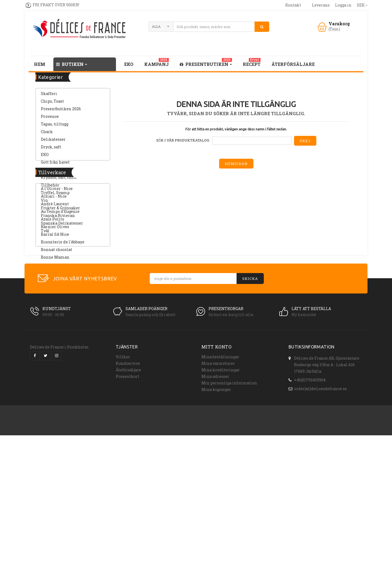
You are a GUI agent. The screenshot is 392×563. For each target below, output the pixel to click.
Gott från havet (55, 165)
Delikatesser (53, 142)
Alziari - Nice (54, 282)
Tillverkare (52, 256)
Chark (47, 134)
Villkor (123, 480)
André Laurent (55, 290)
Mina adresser (215, 499)
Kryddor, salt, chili (59, 180)
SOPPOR (49, 172)
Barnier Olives (55, 313)
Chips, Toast (52, 104)
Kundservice (128, 486)
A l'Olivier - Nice (57, 275)
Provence (50, 119)
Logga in (343, 5)
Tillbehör (50, 188)
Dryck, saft (51, 150)
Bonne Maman (55, 343)
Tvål (45, 233)
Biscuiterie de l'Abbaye (63, 328)
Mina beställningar (220, 480)
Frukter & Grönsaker (60, 211)
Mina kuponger (216, 512)
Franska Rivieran (58, 218)
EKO (45, 157)
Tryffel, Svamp (55, 195)
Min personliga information (229, 506)
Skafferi (49, 96)
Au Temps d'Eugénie (60, 298)
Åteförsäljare (128, 493)
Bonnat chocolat (56, 336)
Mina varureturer (218, 486)
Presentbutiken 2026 (61, 111)
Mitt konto (216, 469)
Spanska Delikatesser (62, 226)
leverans (321, 5)
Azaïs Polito (53, 305)
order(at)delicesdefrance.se (320, 510)
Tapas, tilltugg (55, 127)
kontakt (293, 5)
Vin (44, 203)
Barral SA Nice (55, 321)
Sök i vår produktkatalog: (183, 140)
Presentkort (128, 499)
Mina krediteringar (221, 493)
